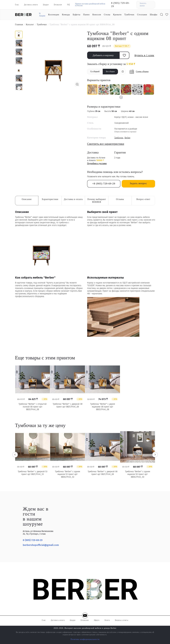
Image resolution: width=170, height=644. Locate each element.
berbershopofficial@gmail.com (41, 545)
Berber (127, 138)
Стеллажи (142, 15)
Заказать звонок (143, 5)
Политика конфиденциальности (85, 639)
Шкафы (154, 15)
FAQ (68, 5)
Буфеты (77, 15)
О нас (17, 5)
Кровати (117, 15)
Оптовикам (58, 5)
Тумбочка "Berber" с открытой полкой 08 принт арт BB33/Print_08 (32, 407)
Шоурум (46, 5)
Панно (86, 15)
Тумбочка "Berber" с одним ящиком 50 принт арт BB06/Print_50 (138, 474)
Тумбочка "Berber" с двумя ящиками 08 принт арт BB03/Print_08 (103, 407)
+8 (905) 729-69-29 (104, 184)
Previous (15, 455)
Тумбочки (129, 15)
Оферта (97, 620)
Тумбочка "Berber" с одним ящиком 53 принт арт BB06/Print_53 (67, 474)
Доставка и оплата (31, 5)
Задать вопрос (138, 183)
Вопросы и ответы (122, 620)
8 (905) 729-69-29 (120, 5)
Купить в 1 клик (144, 55)
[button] (19, 88)
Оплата (107, 620)
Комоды (66, 15)
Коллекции (54, 15)
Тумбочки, (119, 138)
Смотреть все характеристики (106, 144)
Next (155, 455)
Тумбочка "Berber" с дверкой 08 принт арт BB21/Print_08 (67, 405)
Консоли (97, 15)
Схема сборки (142, 71)
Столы (107, 15)
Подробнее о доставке (97, 163)
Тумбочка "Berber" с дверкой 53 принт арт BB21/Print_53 (32, 473)
